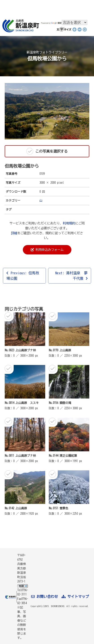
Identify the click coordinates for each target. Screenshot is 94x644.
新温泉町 (20, 26)
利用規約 (69, 223)
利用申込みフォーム (47, 250)
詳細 (14, 233)
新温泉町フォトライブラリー (47, 52)
